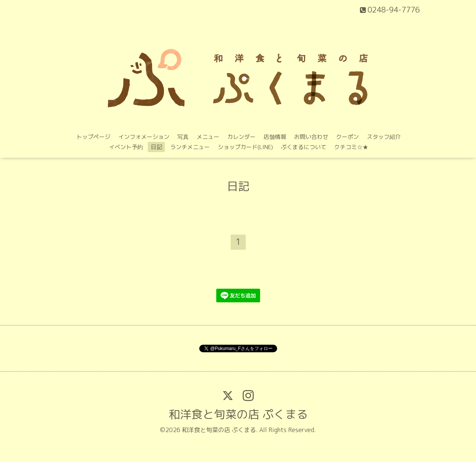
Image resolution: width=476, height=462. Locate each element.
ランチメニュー (190, 147)
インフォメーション (144, 137)
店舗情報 (275, 137)
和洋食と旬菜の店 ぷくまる (238, 414)
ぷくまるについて (304, 147)
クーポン (347, 137)
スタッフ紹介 (384, 137)
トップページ (93, 137)
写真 (183, 137)
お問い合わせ (311, 137)
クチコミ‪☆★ (351, 147)
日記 (157, 147)
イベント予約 (126, 147)
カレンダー (241, 137)
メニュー (208, 137)
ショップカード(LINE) (245, 147)
